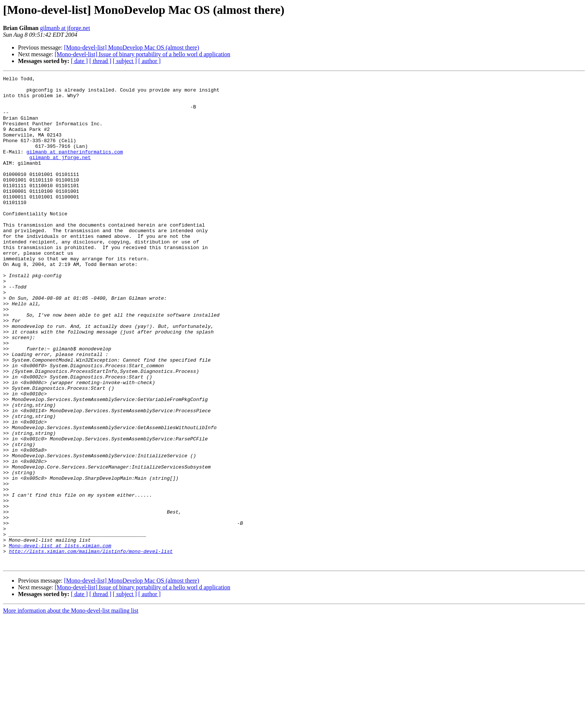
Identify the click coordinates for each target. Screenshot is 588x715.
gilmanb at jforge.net (65, 28)
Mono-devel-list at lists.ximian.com (60, 640)
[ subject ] (125, 61)
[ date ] (79, 61)
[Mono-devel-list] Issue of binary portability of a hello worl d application (142, 54)
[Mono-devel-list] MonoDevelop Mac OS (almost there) (132, 47)
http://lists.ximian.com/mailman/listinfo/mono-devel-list (91, 647)
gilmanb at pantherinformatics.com (74, 167)
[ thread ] (100, 61)
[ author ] (150, 61)
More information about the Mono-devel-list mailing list (71, 708)
